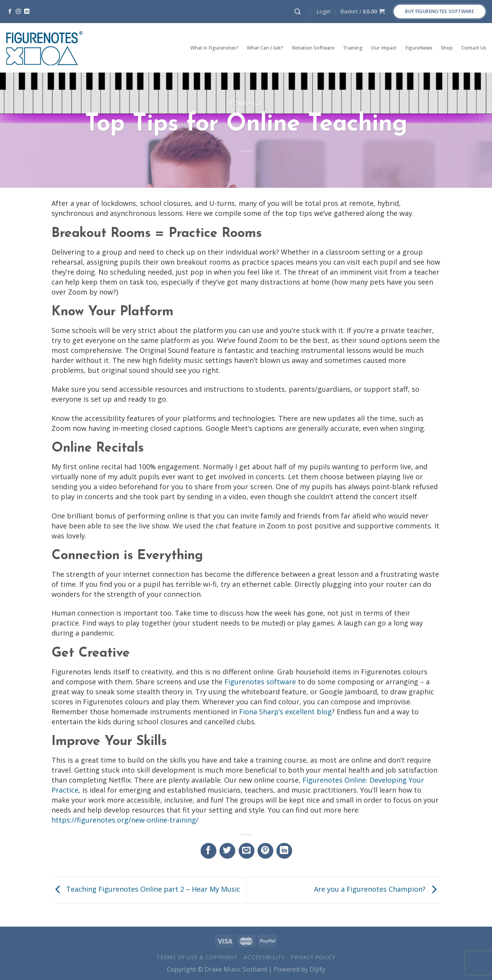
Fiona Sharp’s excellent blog (285, 712)
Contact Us (474, 48)
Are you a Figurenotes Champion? (377, 889)
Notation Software (313, 48)
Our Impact (384, 48)
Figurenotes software (260, 682)
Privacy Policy (313, 957)
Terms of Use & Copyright (197, 957)
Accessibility (264, 957)
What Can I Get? (265, 48)
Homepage (246, 104)
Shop (447, 48)
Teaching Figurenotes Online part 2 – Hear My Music (146, 889)
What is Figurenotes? (214, 48)
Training (353, 48)
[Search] (298, 12)
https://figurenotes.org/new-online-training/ (125, 820)
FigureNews (419, 48)
